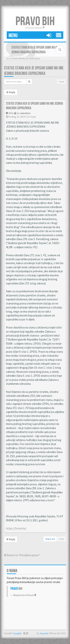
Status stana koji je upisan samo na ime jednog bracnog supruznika (34, 71)
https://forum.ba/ (16, 528)
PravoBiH (17, 634)
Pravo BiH (44, 634)
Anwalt (32, 634)
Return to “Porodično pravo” (22, 555)
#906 (11, 113)
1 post (61, 82)
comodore (25, 113)
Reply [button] (11, 92)
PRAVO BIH (35, 21)
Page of (50, 539)
